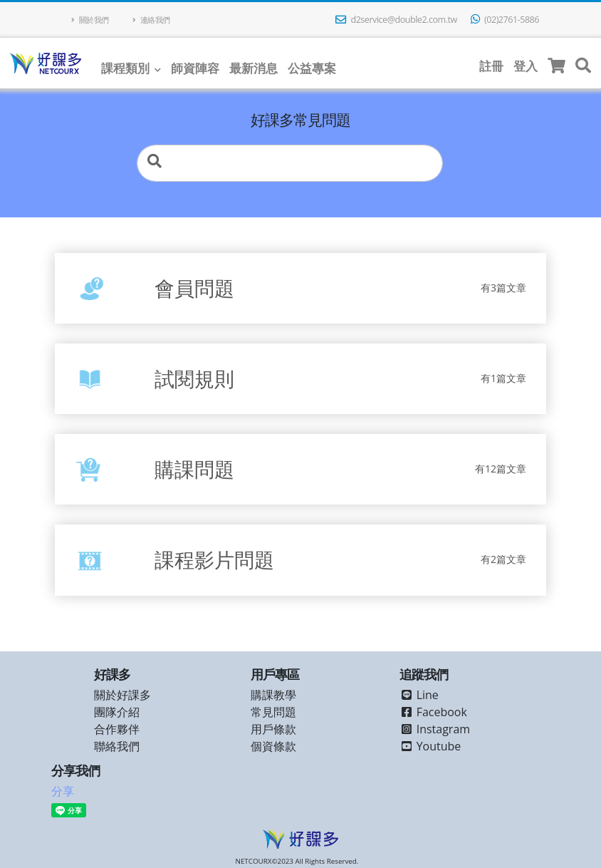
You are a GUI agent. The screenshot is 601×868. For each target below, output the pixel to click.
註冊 (491, 66)
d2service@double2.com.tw (396, 20)
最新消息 (254, 68)
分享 (63, 791)
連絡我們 (151, 20)
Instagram (435, 729)
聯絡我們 (117, 746)
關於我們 (90, 20)
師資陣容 (195, 68)
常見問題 (273, 712)
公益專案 (312, 68)
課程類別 (125, 68)
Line (419, 695)
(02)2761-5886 (505, 20)
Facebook (433, 712)
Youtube (430, 746)
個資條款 (273, 746)
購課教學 (273, 695)
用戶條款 (273, 729)
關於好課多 (122, 695)
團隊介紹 (117, 712)
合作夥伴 (117, 729)
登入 (526, 66)
